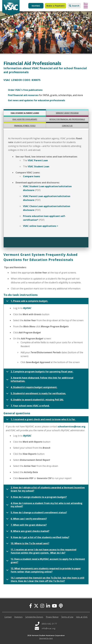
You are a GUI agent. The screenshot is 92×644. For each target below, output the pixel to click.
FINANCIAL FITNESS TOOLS (25, 126)
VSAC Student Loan (38, 166)
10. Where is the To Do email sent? (27, 544)
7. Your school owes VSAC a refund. (27, 406)
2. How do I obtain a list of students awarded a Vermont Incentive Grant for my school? (45, 490)
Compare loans (31, 176)
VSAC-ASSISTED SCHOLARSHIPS (25, 119)
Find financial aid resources (23, 95)
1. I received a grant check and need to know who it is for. (40, 420)
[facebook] (31, 606)
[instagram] (42, 606)
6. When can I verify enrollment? (26, 520)
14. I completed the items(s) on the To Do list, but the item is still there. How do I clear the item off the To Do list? (45, 580)
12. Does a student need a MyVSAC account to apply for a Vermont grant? (45, 561)
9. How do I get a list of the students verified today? (37, 538)
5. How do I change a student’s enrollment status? (36, 513)
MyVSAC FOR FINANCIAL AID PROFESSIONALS (67, 119)
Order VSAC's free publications (25, 90)
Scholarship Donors (34, 617)
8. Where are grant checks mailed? (27, 532)
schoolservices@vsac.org (72, 427)
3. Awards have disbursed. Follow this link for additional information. (39, 380)
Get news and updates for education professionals (37, 100)
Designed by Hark (46, 638)
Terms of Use (67, 617)
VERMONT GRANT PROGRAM (67, 113)
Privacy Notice (52, 617)
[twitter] (36, 606)
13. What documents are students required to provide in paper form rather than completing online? (43, 571)
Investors (19, 617)
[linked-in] (48, 606)
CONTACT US (67, 126)
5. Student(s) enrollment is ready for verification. (36, 394)
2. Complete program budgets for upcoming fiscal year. (39, 372)
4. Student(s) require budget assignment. (31, 388)
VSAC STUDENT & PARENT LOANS (25, 113)
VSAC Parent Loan (38, 160)
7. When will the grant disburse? (26, 526)
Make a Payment (55, 6)
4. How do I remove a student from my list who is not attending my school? (44, 505)
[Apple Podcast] (61, 606)
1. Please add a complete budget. (27, 302)
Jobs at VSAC (82, 617)
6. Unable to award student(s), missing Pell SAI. (34, 400)
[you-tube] (54, 606)
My (36, 6)
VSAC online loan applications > (41, 226)
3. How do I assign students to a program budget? (36, 498)
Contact (8, 617)
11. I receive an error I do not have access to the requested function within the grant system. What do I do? (41, 552)
